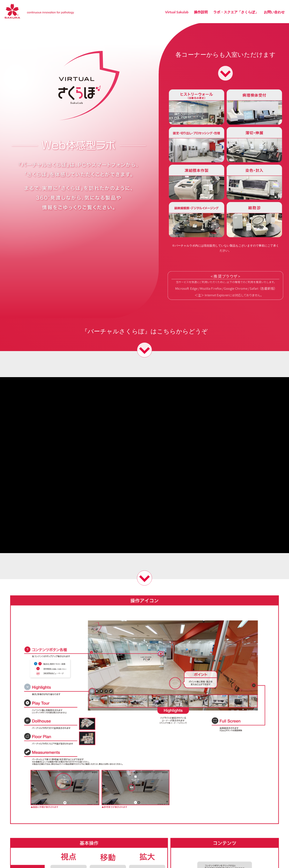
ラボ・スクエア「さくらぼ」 (236, 12)
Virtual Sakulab (177, 12)
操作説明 (201, 12)
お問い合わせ (274, 12)
